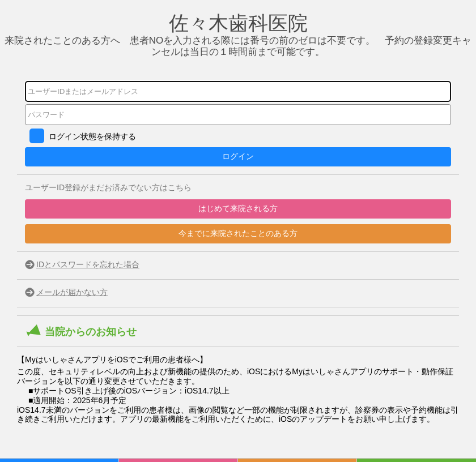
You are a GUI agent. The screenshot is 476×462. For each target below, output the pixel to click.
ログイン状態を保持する (92, 136)
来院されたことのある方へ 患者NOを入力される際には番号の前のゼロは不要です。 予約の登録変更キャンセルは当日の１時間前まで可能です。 (238, 39)
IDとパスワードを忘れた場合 (88, 264)
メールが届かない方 (72, 292)
